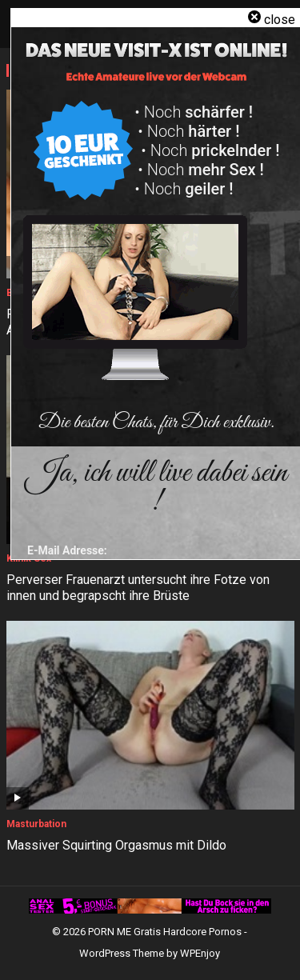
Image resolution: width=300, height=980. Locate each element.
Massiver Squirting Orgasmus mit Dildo (116, 845)
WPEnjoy (200, 953)
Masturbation (36, 824)
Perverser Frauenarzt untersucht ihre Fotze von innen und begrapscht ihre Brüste (138, 588)
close (280, 20)
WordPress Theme (122, 953)
